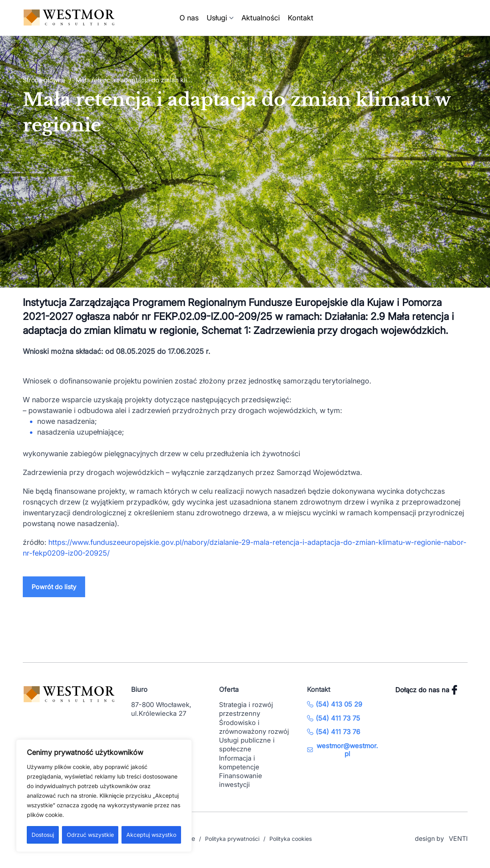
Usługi (217, 18)
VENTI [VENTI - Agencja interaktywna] (458, 839)
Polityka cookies (291, 839)
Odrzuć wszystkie (90, 835)
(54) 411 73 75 (334, 718)
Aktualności (261, 18)
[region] (104, 796)
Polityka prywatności (232, 839)
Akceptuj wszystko (151, 835)
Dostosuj (43, 835)
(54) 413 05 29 (335, 704)
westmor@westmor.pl (343, 750)
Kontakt (301, 18)
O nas (189, 18)
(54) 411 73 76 (334, 732)
